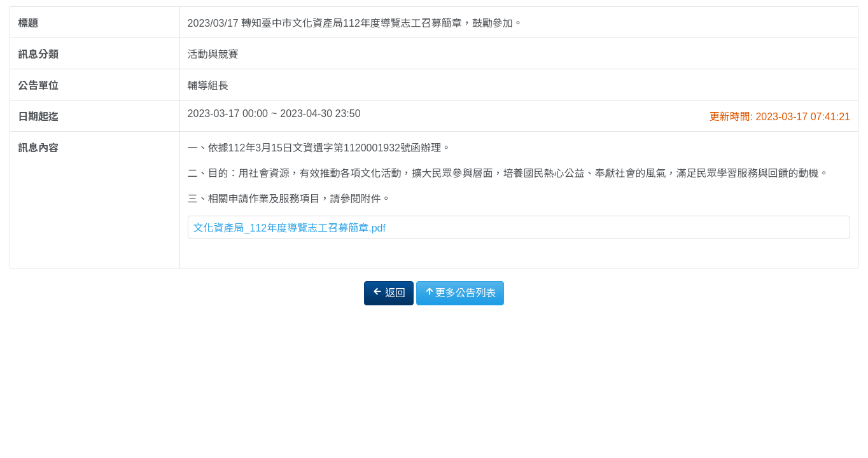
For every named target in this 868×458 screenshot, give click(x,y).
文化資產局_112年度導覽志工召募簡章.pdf (290, 228)
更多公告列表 (460, 292)
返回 (389, 292)
